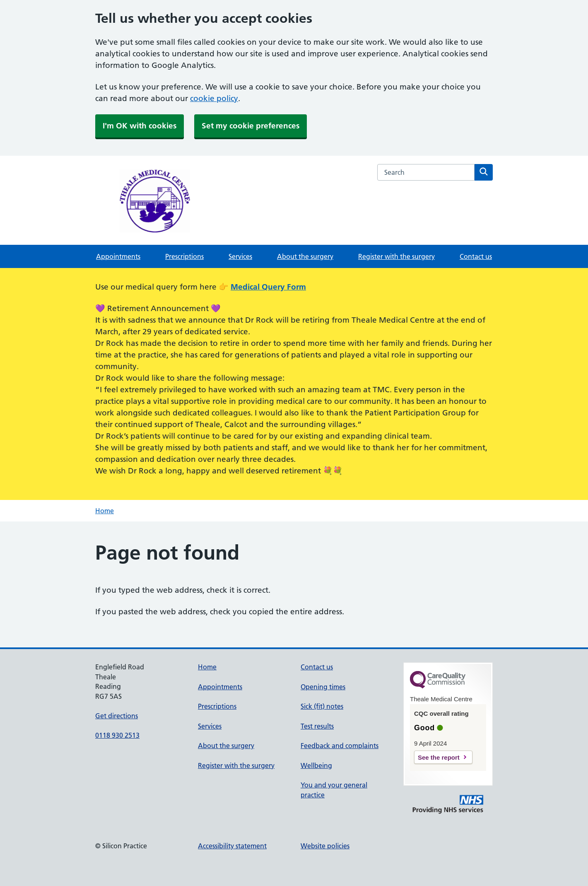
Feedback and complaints (340, 746)
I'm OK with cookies (140, 126)
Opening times (323, 687)
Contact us (476, 256)
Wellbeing (316, 765)
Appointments (118, 256)
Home (105, 511)
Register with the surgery (396, 256)
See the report (439, 757)
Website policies (325, 846)
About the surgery (305, 256)
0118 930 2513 (117, 735)
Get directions (117, 716)
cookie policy (214, 98)
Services (240, 256)
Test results (317, 726)
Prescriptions (184, 256)
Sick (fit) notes (322, 706)
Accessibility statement (232, 846)
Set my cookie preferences (251, 126)
